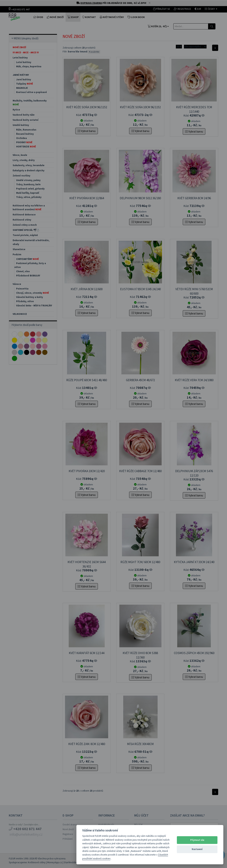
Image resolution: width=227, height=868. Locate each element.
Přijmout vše (197, 840)
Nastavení (197, 849)
